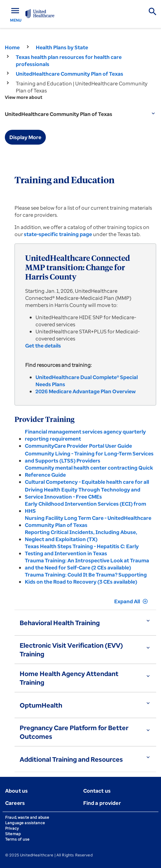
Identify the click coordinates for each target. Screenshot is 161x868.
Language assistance (25, 823)
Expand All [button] (131, 601)
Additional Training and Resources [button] (71, 759)
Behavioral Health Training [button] (60, 623)
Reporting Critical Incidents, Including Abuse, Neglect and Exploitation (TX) (81, 536)
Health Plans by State (62, 47)
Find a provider (102, 803)
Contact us (97, 791)
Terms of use (17, 839)
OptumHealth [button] (41, 705)
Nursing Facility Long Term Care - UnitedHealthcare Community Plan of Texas (88, 521)
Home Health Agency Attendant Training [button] (69, 678)
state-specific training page (58, 234)
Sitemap (13, 834)
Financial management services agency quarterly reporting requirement (85, 435)
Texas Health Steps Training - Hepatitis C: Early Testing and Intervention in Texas (82, 550)
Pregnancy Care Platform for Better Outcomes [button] (74, 732)
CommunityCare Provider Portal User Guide (78, 446)
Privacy (12, 828)
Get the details (43, 346)
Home (12, 47)
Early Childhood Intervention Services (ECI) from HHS (86, 507)
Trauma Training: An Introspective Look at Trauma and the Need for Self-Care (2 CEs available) (87, 564)
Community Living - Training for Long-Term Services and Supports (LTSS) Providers (89, 457)
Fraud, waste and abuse (27, 817)
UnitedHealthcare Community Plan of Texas (70, 74)
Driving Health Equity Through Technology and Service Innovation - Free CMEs (83, 493)
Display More (25, 137)
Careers (15, 803)
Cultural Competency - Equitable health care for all (87, 482)
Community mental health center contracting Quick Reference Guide (89, 471)
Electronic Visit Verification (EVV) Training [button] (71, 650)
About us (16, 791)
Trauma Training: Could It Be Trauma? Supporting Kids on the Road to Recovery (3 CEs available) (86, 578)
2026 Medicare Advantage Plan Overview (86, 391)
